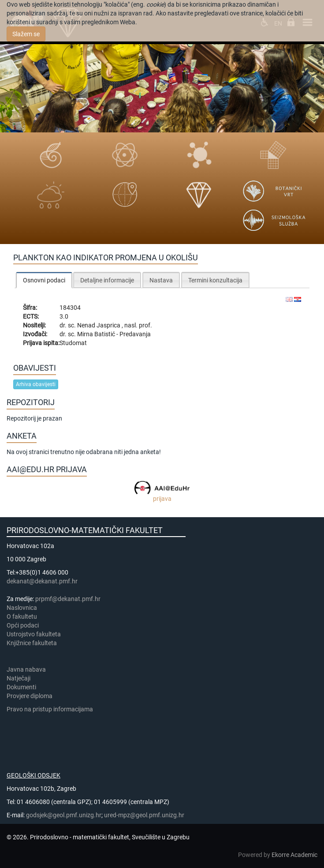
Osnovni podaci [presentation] (44, 280)
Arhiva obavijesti (36, 384)
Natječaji (19, 678)
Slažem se (26, 34)
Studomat (73, 343)
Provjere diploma (30, 696)
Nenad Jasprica (99, 325)
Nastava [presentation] (161, 280)
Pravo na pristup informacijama (51, 709)
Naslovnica (22, 608)
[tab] (44, 280)
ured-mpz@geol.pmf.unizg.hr (144, 815)
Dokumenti (21, 687)
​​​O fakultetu (22, 616)
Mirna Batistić (97, 334)
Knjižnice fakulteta (32, 643)
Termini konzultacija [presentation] (215, 280)
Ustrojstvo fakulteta (34, 634)
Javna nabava (26, 669)
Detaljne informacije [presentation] (107, 280)
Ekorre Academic (294, 855)
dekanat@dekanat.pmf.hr (42, 581)
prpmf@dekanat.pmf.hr (68, 599)
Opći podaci (23, 625)
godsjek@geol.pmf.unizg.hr (64, 815)
